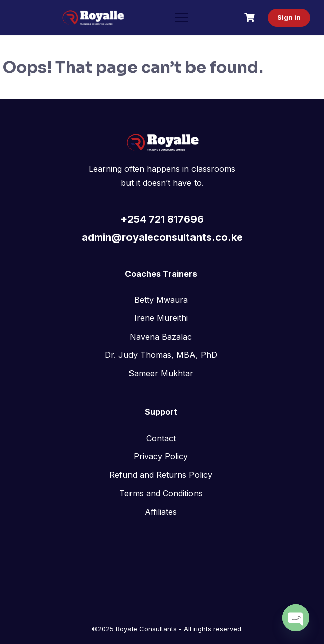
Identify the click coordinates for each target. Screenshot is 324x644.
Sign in (287, 17)
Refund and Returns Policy (161, 475)
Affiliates (161, 512)
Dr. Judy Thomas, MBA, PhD (161, 355)
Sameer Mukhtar (161, 373)
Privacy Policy (161, 456)
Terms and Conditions (161, 493)
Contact (161, 438)
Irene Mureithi (161, 318)
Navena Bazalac (161, 337)
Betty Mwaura (161, 300)
